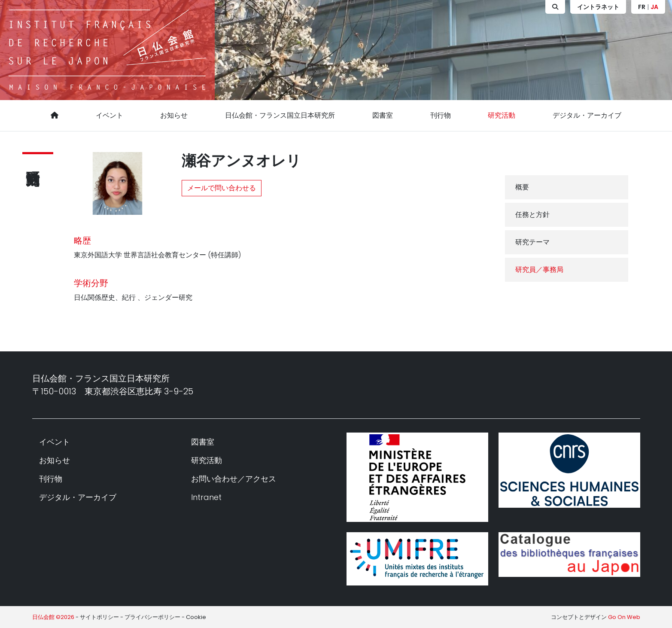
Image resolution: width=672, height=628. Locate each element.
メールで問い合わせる (222, 188)
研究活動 (502, 115)
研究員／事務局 (539, 270)
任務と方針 (532, 215)
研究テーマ (532, 242)
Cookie (196, 617)
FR (642, 7)
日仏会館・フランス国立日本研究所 (280, 115)
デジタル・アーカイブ (587, 115)
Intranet (206, 497)
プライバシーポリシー (152, 617)
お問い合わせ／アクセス (234, 479)
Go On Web (624, 617)
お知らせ (174, 115)
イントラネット (598, 7)
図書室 (383, 115)
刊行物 (441, 115)
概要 (522, 187)
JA (654, 7)
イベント (109, 115)
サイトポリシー (99, 617)
